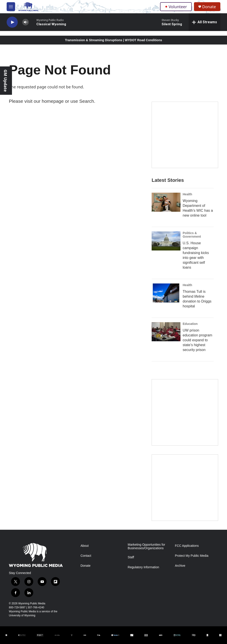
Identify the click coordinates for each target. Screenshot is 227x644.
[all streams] (204, 22)
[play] (12, 22)
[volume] (25, 22)
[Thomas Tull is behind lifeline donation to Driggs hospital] (166, 293)
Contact (86, 556)
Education (190, 324)
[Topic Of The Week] (185, 488)
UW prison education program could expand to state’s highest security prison (197, 340)
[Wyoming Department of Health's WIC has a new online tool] (166, 202)
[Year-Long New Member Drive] (185, 135)
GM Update (6, 81)
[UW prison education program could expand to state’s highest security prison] (166, 332)
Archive (180, 566)
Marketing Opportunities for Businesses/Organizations (146, 546)
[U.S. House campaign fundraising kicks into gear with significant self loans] (166, 241)
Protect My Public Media (192, 556)
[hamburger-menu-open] (11, 7)
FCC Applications (187, 546)
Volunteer (176, 7)
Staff (131, 557)
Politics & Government (192, 235)
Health (187, 194)
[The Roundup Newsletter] (185, 412)
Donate (209, 7)
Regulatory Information (143, 567)
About (85, 546)
